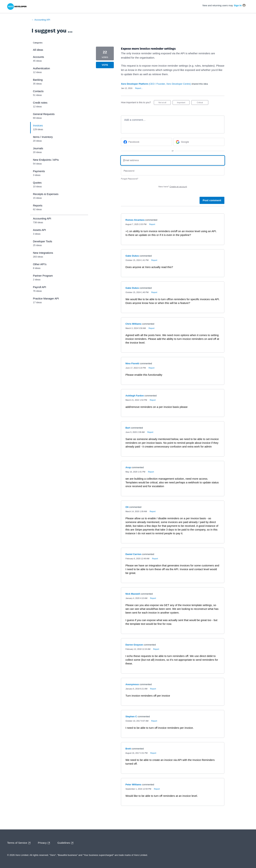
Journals (38, 148)
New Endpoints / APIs (46, 160)
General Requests (44, 114)
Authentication (42, 68)
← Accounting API (41, 20)
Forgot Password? (130, 179)
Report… (139, 88)
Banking (38, 80)
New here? (173, 187)
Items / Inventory (43, 137)
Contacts (38, 91)
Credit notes (40, 103)
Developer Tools (43, 241)
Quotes (37, 183)
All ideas (38, 50)
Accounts (39, 57)
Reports (38, 205)
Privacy (45, 843)
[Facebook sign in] (146, 142)
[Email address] (173, 160)
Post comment (212, 200)
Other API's (40, 264)
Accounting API (42, 218)
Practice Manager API (46, 298)
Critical (203, 103)
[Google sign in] (199, 142)
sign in (238, 5)
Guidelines (66, 843)
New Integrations (43, 253)
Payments (39, 171)
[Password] (173, 171)
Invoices (38, 125)
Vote (105, 65)
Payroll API (40, 287)
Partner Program (43, 276)
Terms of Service (20, 843)
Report (152, 224)
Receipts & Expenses (46, 194)
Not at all (165, 103)
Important (183, 103)
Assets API (40, 230)
